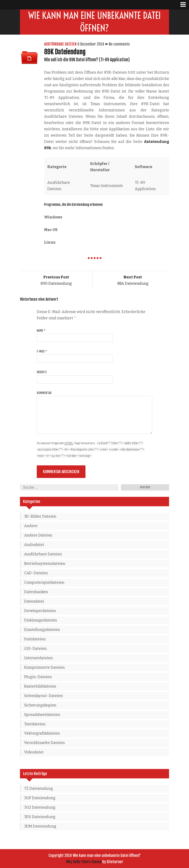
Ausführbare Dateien (60, 44)
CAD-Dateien (36, 573)
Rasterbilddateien (40, 686)
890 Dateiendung (56, 280)
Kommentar (44, 393)
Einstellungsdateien (42, 630)
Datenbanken (36, 592)
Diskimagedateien (41, 620)
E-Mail (42, 351)
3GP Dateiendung (40, 798)
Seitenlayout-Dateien (43, 696)
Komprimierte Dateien (44, 667)
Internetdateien (38, 658)
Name (41, 331)
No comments (119, 44)
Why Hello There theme (84, 862)
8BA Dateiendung (133, 280)
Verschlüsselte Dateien (44, 743)
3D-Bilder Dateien (40, 516)
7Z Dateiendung (39, 788)
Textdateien (35, 724)
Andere (31, 526)
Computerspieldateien (44, 582)
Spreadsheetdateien (42, 715)
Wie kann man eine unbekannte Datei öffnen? (95, 22)
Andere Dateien (38, 535)
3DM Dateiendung (40, 826)
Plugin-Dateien (38, 677)
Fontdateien (35, 639)
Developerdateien (40, 611)
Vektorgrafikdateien (42, 733)
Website (42, 372)
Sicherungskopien (40, 705)
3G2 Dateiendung (40, 807)
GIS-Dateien (35, 649)
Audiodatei (34, 545)
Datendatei (34, 601)
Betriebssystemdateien (45, 564)
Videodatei (34, 752)
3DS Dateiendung (40, 817)
